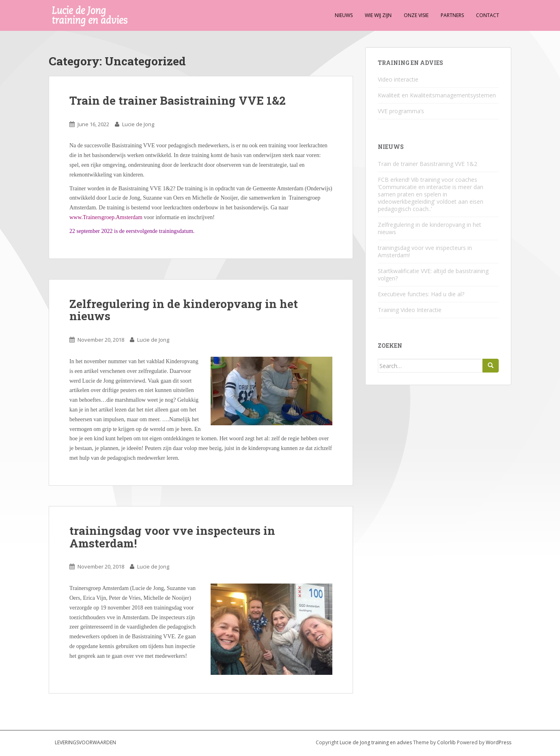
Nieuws (344, 15)
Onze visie (416, 15)
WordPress (499, 742)
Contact (488, 15)
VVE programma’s (401, 111)
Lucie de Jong (138, 124)
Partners (452, 15)
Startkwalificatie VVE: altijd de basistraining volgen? (433, 275)
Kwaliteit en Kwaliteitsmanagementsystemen (437, 95)
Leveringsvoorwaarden (85, 742)
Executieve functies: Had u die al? (421, 294)
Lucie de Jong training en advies (376, 742)
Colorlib (446, 742)
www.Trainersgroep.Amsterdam (106, 217)
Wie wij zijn (378, 15)
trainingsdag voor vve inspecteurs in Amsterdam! (172, 537)
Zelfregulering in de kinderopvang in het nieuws (184, 310)
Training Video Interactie (410, 310)
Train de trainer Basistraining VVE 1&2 (178, 100)
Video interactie (398, 79)
